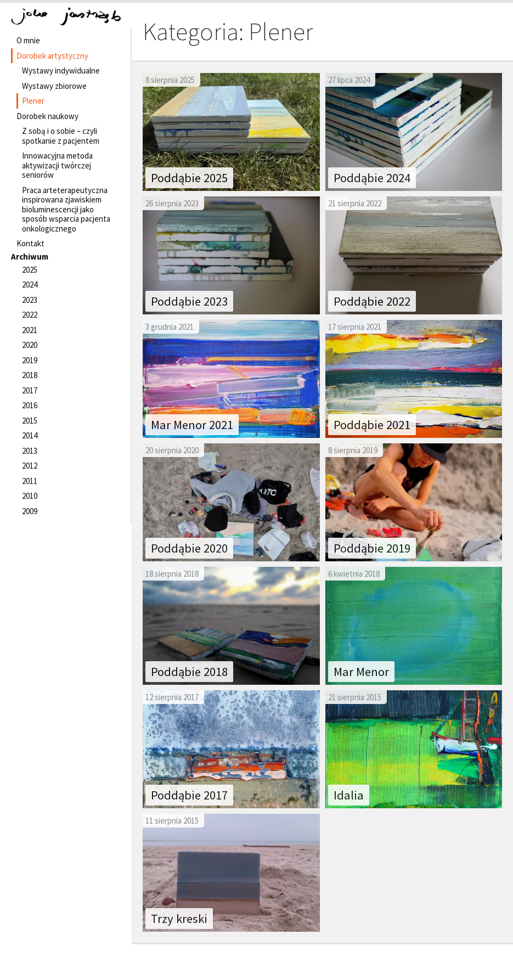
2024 (30, 285)
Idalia (349, 795)
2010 (30, 496)
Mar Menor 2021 (192, 425)
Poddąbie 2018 (189, 672)
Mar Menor (361, 672)
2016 (30, 405)
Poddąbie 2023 (189, 301)
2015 (30, 421)
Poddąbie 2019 (372, 548)
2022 (30, 315)
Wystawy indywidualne (61, 71)
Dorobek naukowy (47, 116)
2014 (30, 435)
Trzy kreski (179, 919)
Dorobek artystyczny (52, 56)
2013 (30, 451)
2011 (30, 481)
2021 (30, 330)
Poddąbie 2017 (189, 795)
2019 (30, 360)
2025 (30, 270)
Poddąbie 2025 (189, 178)
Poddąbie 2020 (189, 548)
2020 (30, 345)
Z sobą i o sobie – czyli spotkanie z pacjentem (61, 136)
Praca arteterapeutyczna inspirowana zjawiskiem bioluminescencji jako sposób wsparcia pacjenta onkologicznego (66, 209)
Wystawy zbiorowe (54, 86)
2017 (30, 390)
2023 (30, 300)
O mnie (28, 40)
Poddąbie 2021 (372, 425)
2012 (30, 466)
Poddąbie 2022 (372, 301)
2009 (30, 511)
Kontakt (30, 243)
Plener (33, 101)
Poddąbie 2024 (372, 178)
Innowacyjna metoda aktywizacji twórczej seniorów (57, 165)
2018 (30, 375)
